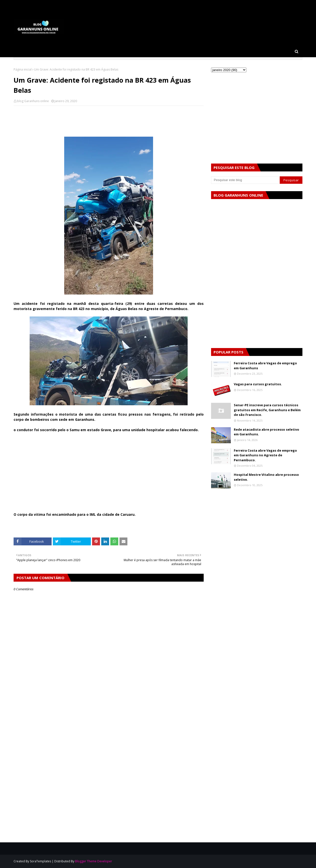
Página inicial (23, 69)
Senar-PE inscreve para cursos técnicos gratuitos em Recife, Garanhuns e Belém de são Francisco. (267, 410)
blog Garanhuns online (33, 101)
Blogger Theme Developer (94, 861)
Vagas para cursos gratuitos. (258, 384)
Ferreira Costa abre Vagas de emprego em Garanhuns (265, 366)
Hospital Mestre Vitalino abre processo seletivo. (266, 477)
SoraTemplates (40, 861)
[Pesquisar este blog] (245, 180)
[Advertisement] (109, 477)
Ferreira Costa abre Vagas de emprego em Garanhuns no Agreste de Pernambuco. (265, 455)
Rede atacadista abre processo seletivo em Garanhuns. (267, 432)
